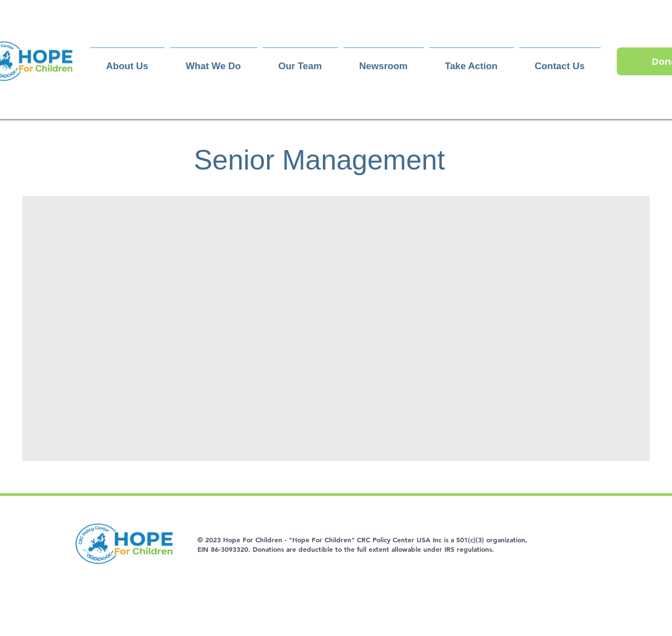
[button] (300, 61)
